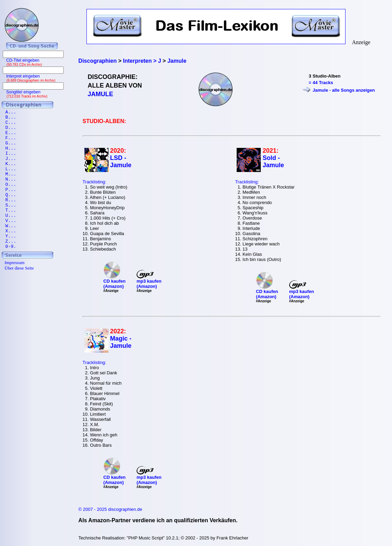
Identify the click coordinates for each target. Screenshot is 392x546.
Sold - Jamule (273, 161)
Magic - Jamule (121, 342)
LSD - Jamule (121, 161)
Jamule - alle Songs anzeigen (344, 90)
